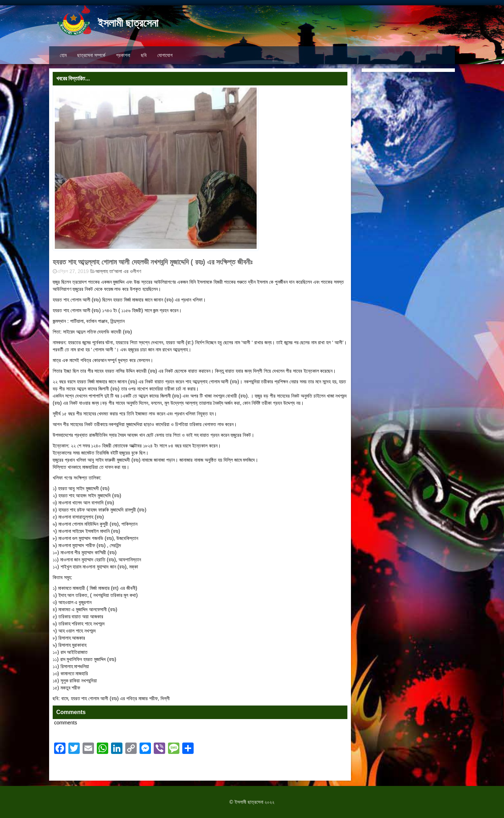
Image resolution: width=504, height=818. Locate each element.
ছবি (144, 55)
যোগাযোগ (165, 55)
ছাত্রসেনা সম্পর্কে (91, 55)
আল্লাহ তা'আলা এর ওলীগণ (118, 271)
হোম (63, 55)
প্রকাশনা (123, 55)
